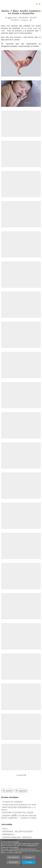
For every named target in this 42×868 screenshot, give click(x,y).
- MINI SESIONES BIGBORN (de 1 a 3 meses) (18, 808)
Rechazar (13, 862)
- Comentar (24, 20)
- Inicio (4, 829)
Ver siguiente (21, 791)
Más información (13, 857)
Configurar (29, 857)
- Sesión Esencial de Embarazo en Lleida (19, 805)
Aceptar (29, 862)
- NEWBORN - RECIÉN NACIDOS (17, 831)
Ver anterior (7, 791)
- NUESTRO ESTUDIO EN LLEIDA (17, 813)
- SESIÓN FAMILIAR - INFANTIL (17, 837)
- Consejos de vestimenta (12, 802)
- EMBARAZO (8, 834)
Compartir (21, 775)
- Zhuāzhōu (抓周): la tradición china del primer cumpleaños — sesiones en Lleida (19, 817)
